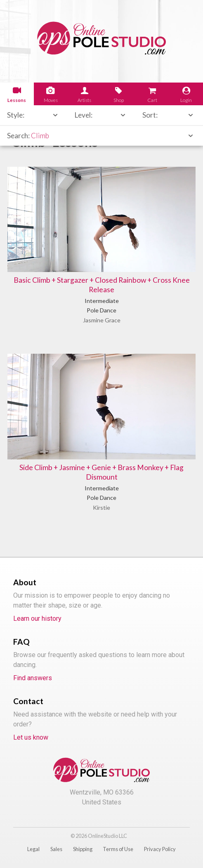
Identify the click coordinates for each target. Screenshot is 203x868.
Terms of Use (118, 849)
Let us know (31, 737)
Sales (56, 849)
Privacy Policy (160, 849)
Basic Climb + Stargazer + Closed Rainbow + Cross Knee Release (102, 285)
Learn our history (37, 618)
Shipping (83, 849)
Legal (33, 849)
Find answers (33, 678)
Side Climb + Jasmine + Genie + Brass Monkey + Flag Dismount (101, 472)
